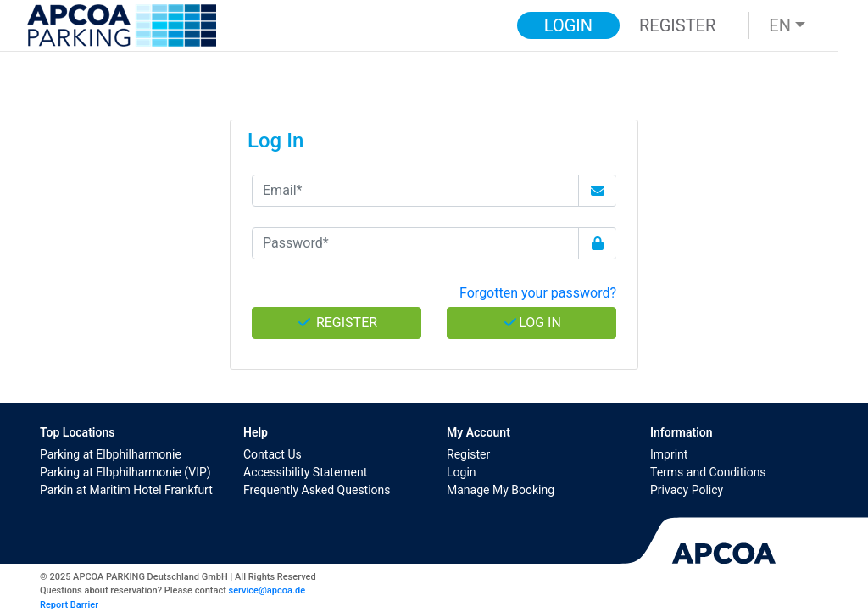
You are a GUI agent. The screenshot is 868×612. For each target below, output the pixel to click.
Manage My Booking (501, 490)
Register (468, 454)
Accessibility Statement (305, 472)
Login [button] (568, 25)
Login (462, 472)
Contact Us (273, 454)
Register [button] (677, 25)
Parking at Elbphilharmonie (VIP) (125, 472)
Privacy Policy (687, 490)
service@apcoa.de (267, 590)
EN (780, 25)
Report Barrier (69, 605)
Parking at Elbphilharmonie (111, 454)
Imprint (669, 454)
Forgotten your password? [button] (538, 293)
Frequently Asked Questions (317, 490)
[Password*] (415, 243)
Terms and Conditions (708, 472)
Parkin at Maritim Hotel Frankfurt (126, 490)
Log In (531, 323)
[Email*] (415, 191)
